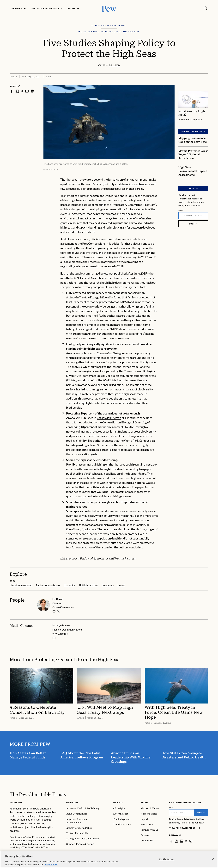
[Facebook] (171, 841)
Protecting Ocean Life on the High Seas (77, 660)
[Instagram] (176, 841)
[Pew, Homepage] (109, 8)
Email (181, 210)
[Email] (193, 216)
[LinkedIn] (182, 841)
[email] (54, 611)
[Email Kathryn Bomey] (54, 638)
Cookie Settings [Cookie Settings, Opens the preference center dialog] (167, 859)
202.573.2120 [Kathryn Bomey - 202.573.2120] (60, 634)
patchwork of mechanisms (133, 184)
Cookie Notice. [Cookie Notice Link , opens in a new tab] (51, 865)
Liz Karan (58, 599)
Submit (193, 224)
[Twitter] (186, 841)
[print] (32, 91)
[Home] (38, 794)
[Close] (213, 859)
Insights (118, 803)
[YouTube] (191, 841)
